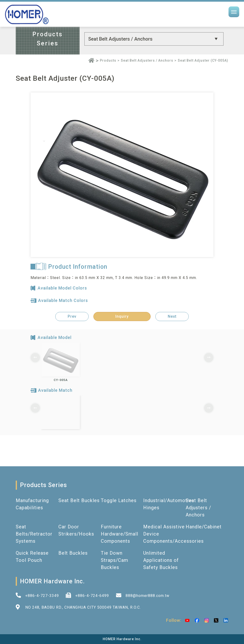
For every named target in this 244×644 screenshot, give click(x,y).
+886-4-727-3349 (42, 596)
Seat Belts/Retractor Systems (34, 534)
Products (108, 60)
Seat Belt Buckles (79, 500)
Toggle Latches (119, 500)
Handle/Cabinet (204, 527)
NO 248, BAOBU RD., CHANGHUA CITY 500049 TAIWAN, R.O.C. (83, 607)
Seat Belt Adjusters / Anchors (147, 60)
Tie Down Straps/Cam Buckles (114, 560)
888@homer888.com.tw (147, 596)
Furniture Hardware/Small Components (119, 534)
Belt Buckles (73, 553)
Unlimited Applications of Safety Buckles (161, 560)
